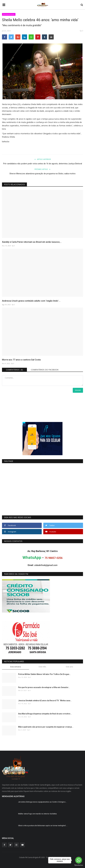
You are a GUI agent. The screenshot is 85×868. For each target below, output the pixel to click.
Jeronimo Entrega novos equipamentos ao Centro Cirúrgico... (43, 802)
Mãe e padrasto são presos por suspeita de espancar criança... (46, 727)
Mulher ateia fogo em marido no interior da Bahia (37, 814)
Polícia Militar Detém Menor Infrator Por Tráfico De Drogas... (44, 674)
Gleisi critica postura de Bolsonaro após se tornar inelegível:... (43, 826)
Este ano (69, 667)
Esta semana (16, 667)
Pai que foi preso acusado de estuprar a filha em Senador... (44, 687)
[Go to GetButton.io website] (79, 865)
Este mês (42, 667)
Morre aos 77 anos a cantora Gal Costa (21, 360)
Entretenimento (9, 14)
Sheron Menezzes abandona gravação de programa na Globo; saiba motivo (42, 174)
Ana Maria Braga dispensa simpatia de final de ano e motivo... (45, 714)
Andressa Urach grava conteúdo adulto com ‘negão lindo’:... (31, 301)
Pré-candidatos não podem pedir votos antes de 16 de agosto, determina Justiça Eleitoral (43, 164)
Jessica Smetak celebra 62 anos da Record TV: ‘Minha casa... (45, 701)
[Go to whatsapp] (79, 860)
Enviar (78, 390)
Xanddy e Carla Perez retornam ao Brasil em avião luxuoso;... (32, 242)
